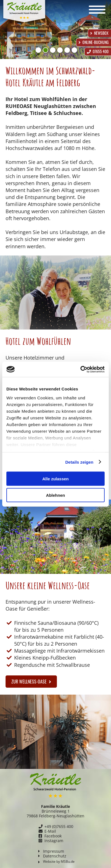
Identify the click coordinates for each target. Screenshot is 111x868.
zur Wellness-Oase (31, 682)
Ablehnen (56, 495)
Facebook (53, 836)
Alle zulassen (55, 479)
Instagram (54, 841)
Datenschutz (55, 856)
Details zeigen (79, 462)
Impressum (54, 851)
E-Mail (50, 831)
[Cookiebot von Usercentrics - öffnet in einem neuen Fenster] (80, 369)
